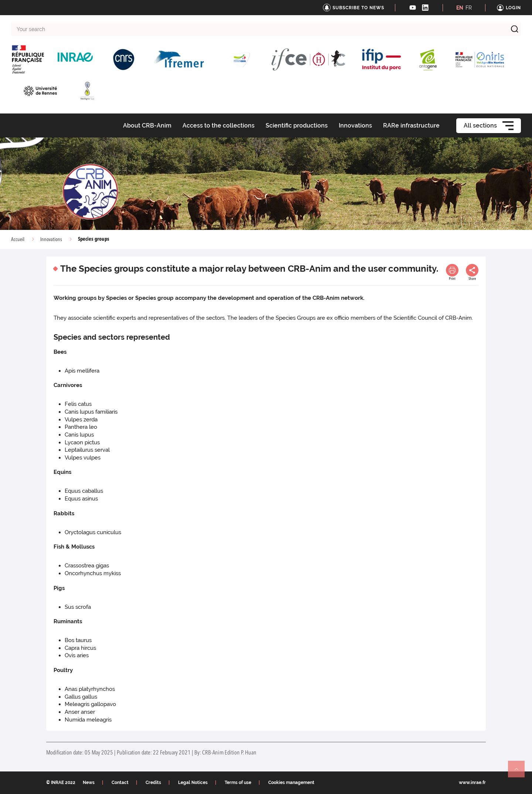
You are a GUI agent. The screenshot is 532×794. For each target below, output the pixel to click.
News (89, 783)
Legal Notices (193, 783)
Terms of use (238, 783)
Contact (120, 783)
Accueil (18, 240)
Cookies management (291, 783)
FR (469, 8)
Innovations (51, 240)
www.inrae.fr (472, 783)
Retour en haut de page (519, 772)
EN (460, 8)
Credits (153, 783)
